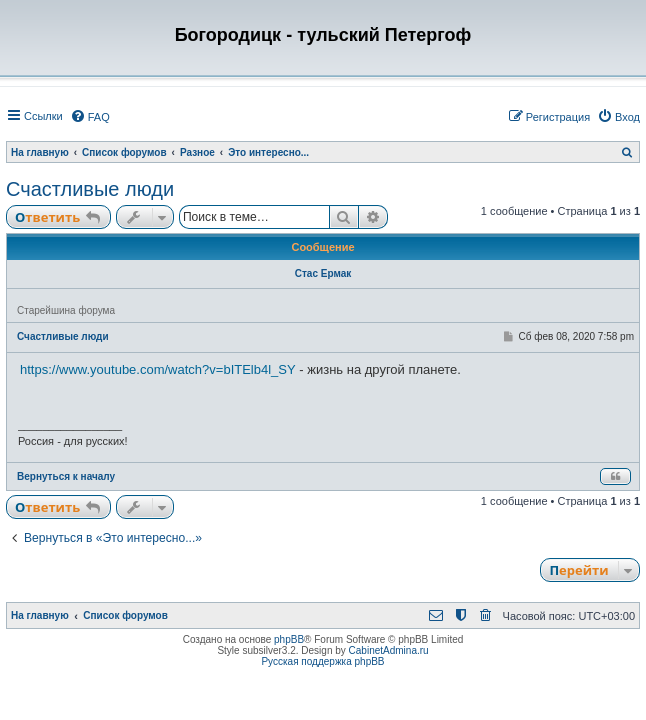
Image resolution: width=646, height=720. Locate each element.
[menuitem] (90, 117)
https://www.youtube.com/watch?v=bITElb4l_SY (158, 369)
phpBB (289, 639)
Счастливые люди (90, 189)
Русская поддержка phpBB (322, 661)
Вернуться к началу (66, 476)
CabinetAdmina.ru (389, 650)
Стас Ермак (323, 273)
